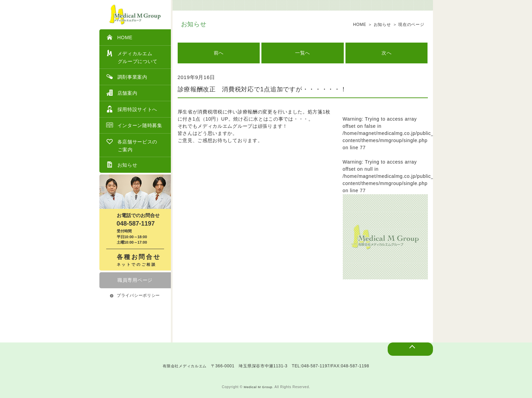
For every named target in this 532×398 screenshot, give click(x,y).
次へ (386, 53)
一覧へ (303, 53)
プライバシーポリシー (135, 295)
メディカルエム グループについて (132, 57)
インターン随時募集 (134, 125)
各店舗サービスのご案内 (132, 145)
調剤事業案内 (127, 77)
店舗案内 (122, 93)
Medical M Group (258, 387)
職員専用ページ (135, 280)
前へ (219, 53)
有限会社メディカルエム (185, 366)
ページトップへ (404, 353)
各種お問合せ (140, 261)
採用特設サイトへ (132, 109)
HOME (119, 37)
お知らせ (122, 165)
